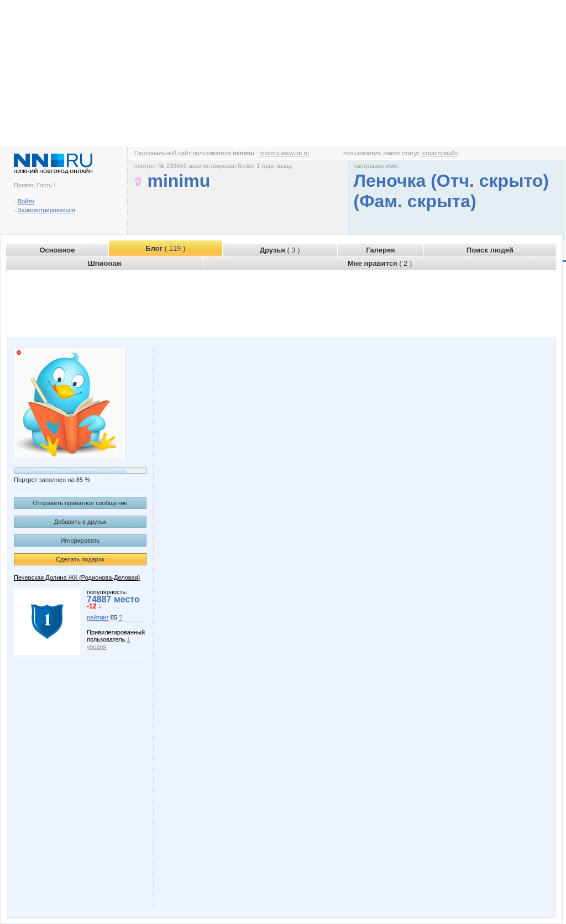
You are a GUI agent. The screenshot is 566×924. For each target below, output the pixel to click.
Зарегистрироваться (46, 210)
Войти (26, 201)
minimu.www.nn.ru (284, 153)
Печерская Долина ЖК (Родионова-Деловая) (77, 577)
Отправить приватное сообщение (80, 503)
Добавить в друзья (80, 522)
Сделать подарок (80, 559)
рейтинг (98, 617)
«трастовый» (440, 153)
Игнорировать (80, 540)
